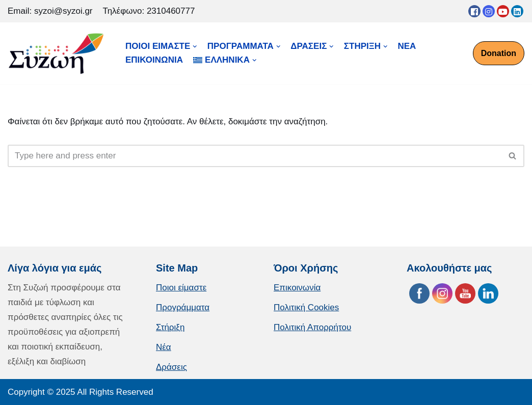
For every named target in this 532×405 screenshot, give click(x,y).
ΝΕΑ (407, 46)
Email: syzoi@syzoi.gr (50, 11)
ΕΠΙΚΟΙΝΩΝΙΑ (154, 60)
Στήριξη (170, 327)
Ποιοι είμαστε (181, 288)
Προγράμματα (183, 307)
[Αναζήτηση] (255, 156)
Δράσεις (171, 367)
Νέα (164, 347)
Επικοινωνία (297, 288)
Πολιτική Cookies (306, 307)
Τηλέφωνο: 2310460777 (149, 11)
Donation (499, 53)
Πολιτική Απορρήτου (312, 327)
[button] (512, 156)
